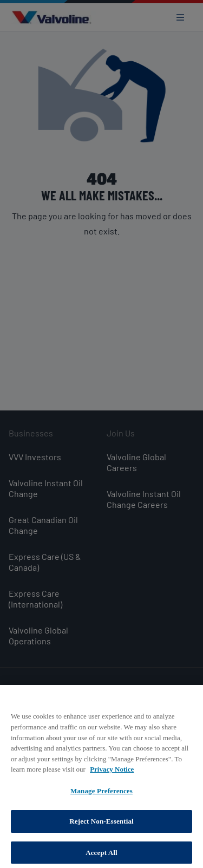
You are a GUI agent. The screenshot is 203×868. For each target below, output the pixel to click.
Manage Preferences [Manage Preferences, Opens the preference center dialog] (101, 794)
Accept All (101, 856)
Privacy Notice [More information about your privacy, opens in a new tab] (112, 772)
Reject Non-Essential (101, 824)
